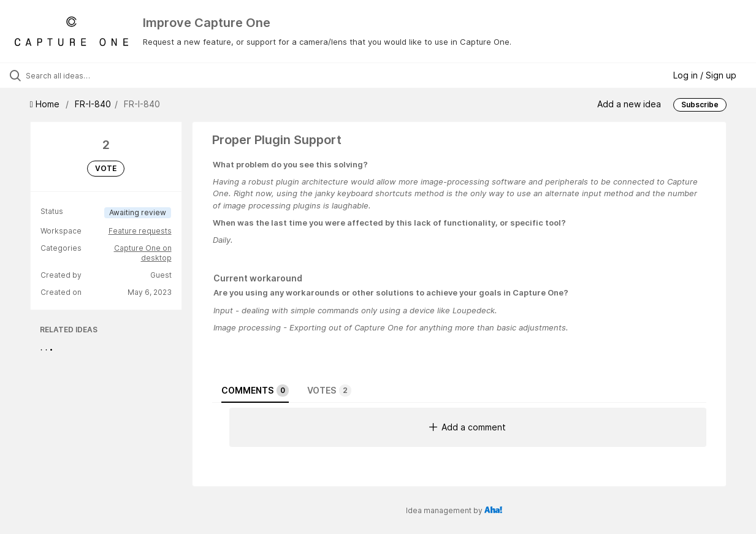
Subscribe (700, 105)
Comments (255, 391)
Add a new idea (629, 104)
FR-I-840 (93, 104)
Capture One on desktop (143, 253)
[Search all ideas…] (91, 75)
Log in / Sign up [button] (705, 75)
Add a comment (468, 427)
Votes (329, 391)
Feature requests (140, 231)
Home (46, 104)
